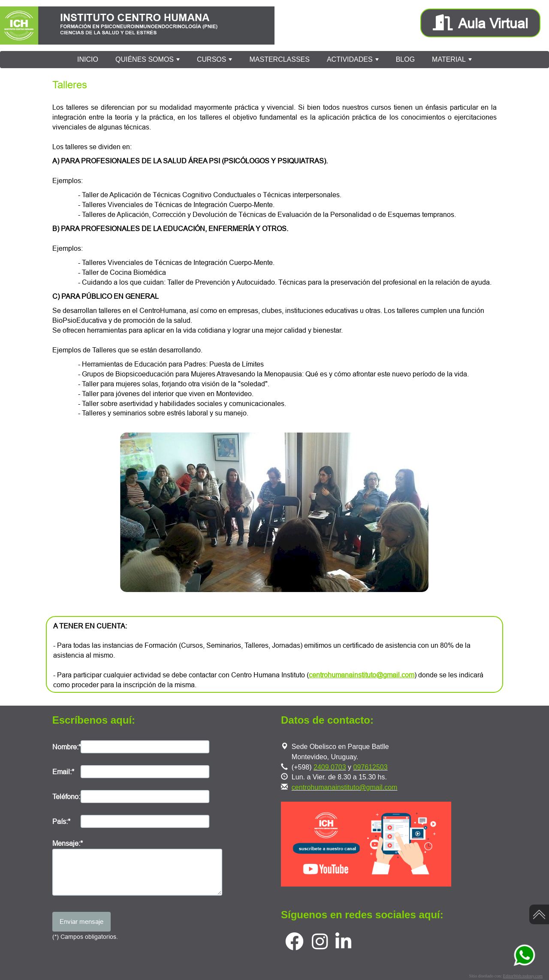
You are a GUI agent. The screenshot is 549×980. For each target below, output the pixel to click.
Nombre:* (66, 747)
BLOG (405, 59)
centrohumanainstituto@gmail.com (345, 787)
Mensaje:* (68, 843)
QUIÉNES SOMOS (148, 62)
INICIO (88, 59)
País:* (61, 821)
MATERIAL (453, 62)
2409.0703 (330, 767)
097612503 (371, 767)
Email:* (63, 772)
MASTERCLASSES (279, 59)
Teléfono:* (66, 797)
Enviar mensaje (81, 921)
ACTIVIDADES (354, 62)
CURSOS (216, 62)
